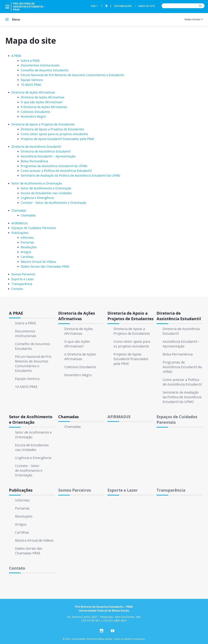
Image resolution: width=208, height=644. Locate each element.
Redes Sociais (194, 19)
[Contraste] (106, 6)
